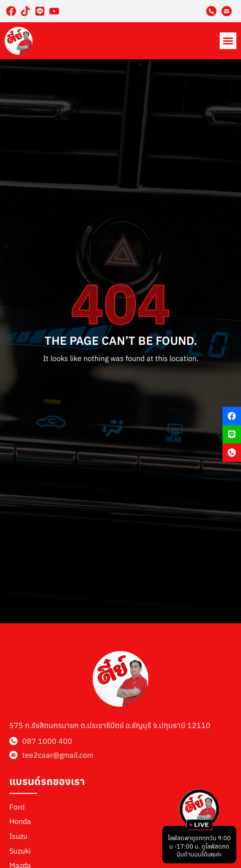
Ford (17, 807)
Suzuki (20, 851)
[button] (228, 41)
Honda (20, 821)
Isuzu (18, 836)
